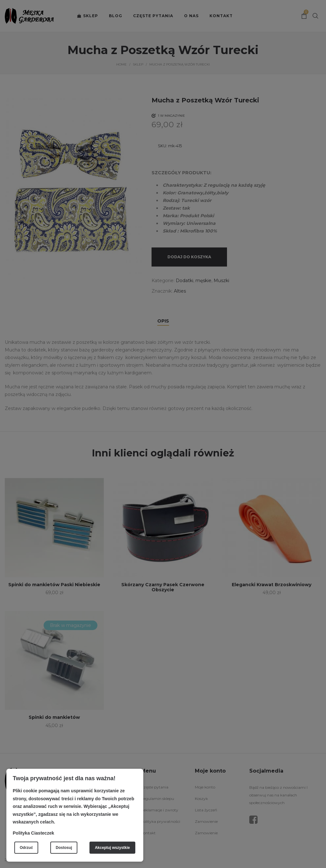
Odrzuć (26, 848)
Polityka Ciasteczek (33, 833)
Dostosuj (64, 848)
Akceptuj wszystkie (112, 848)
